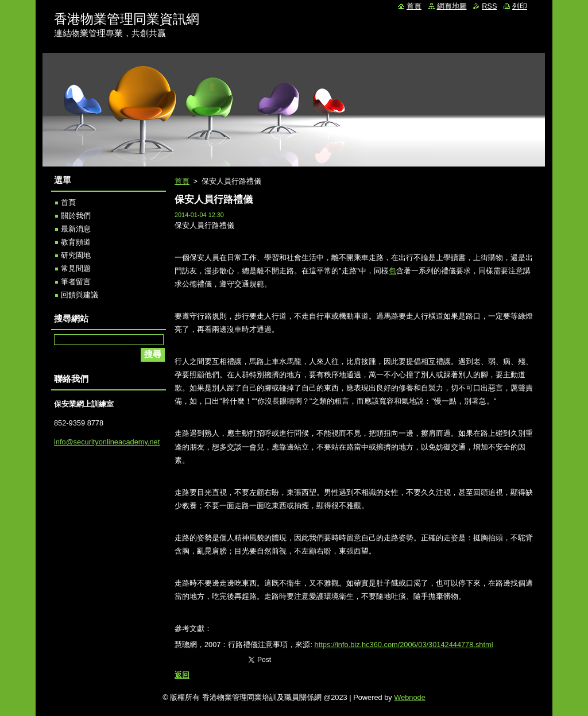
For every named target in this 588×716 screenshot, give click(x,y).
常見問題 (76, 268)
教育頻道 (76, 242)
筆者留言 (76, 282)
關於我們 (76, 216)
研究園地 (76, 255)
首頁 (182, 181)
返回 (182, 675)
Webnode (410, 697)
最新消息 (76, 229)
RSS (489, 6)
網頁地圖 (452, 6)
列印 (520, 6)
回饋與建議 (80, 295)
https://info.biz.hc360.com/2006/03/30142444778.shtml (404, 645)
